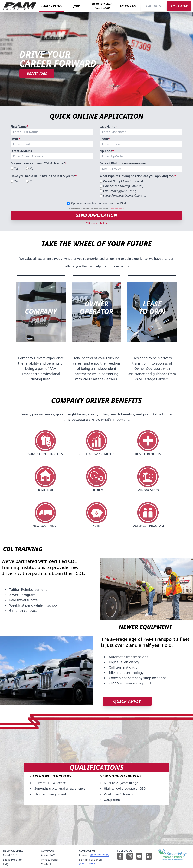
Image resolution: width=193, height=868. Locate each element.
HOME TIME (45, 490)
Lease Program (13, 860)
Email (16, 139)
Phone (105, 139)
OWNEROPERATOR (96, 308)
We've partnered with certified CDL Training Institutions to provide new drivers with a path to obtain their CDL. (43, 567)
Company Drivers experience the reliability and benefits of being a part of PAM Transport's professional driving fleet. (41, 368)
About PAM (48, 855)
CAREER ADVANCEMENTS (96, 454)
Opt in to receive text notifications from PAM (98, 203)
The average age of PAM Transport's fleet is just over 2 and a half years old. (145, 642)
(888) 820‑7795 (99, 855)
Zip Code (107, 151)
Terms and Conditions (116, 208)
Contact (46, 864)
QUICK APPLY (127, 701)
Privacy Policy (50, 860)
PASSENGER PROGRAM (148, 526)
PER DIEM (96, 490)
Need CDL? (10, 855)
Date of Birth (123, 163)
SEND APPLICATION (97, 215)
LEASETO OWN (152, 308)
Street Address (21, 151)
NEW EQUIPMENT (45, 526)
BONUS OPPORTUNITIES (45, 454)
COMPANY (41, 311)
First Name (20, 127)
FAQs (6, 864)
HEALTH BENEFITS (148, 454)
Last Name (109, 127)
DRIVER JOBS (37, 74)
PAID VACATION (148, 490)
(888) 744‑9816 (89, 863)
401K (96, 526)
